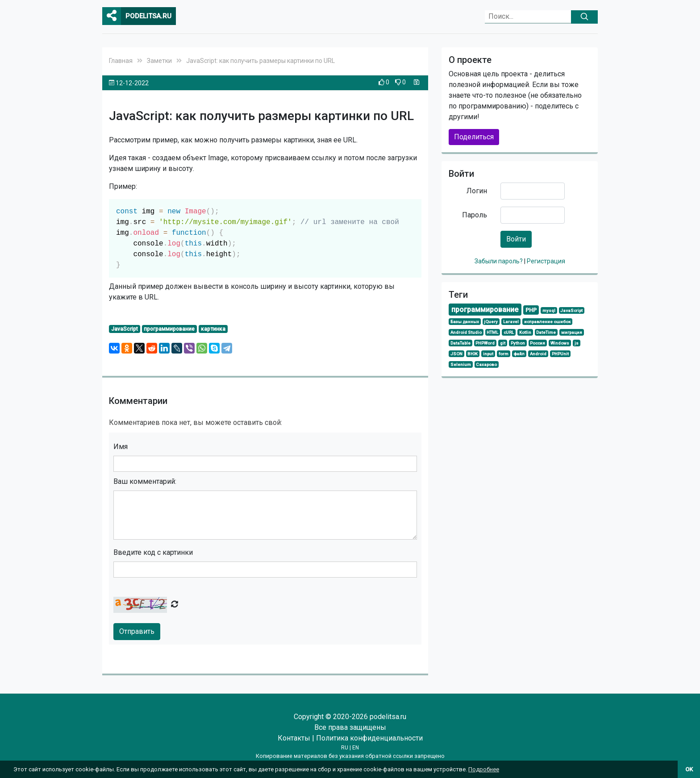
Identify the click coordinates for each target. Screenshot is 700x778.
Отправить (137, 631)
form (504, 354)
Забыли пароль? (499, 261)
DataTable (460, 343)
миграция (572, 332)
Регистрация (546, 261)
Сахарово (486, 364)
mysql (549, 310)
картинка (213, 329)
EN (356, 748)
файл (519, 354)
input (488, 354)
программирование (169, 329)
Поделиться (474, 137)
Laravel (511, 322)
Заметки (159, 61)
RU (345, 748)
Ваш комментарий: (145, 481)
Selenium (461, 364)
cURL (509, 332)
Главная (121, 61)
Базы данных (465, 322)
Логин (477, 191)
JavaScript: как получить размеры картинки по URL (260, 61)
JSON (456, 354)
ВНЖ (473, 354)
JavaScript (125, 329)
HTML (492, 332)
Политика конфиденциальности (369, 738)
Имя (121, 447)
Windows (560, 343)
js (577, 343)
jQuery (491, 322)
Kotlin (525, 332)
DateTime (546, 332)
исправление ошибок (547, 322)
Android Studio (466, 332)
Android (538, 354)
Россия (537, 343)
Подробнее (484, 769)
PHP (531, 310)
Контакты (294, 738)
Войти (516, 239)
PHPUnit (560, 354)
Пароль (475, 215)
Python (518, 343)
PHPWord (485, 343)
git (503, 343)
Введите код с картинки (153, 552)
